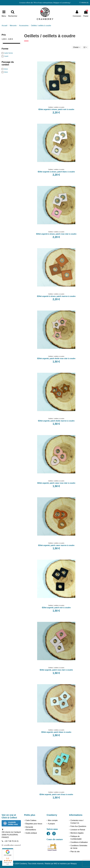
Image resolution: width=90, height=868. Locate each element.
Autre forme (8, 53)
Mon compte (53, 820)
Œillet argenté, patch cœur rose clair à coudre (56, 483)
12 (85, 47)
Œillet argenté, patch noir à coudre (56, 608)
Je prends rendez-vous (13, 823)
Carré (6, 56)
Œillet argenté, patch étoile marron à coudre (56, 421)
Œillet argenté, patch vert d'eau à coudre (56, 794)
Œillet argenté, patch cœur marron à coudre (56, 545)
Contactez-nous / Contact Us (77, 822)
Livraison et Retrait (78, 830)
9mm (6, 72)
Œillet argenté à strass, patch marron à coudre (56, 296)
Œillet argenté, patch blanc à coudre (56, 732)
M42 (56, 864)
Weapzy (74, 864)
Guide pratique (31, 833)
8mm (6, 69)
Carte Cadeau (31, 820)
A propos (51, 824)
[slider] (2, 43)
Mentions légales (77, 833)
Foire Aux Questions (78, 826)
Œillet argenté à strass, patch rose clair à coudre (56, 234)
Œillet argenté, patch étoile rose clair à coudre (56, 358)
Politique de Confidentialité (76, 838)
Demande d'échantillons (31, 828)
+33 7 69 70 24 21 (11, 841)
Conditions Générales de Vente (79, 847)
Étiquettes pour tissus (34, 824)
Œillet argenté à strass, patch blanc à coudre (56, 172)
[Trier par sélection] (77, 47)
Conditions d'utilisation (79, 842)
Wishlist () (84, 3)
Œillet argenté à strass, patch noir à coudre (56, 109)
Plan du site (75, 852)
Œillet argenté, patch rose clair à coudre (56, 670)
